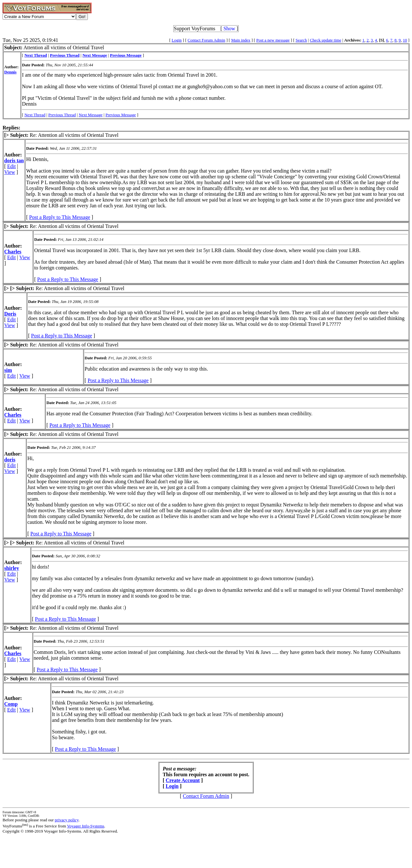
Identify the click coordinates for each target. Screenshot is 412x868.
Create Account (183, 780)
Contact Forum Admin (206, 40)
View (10, 172)
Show (229, 28)
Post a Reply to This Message (60, 217)
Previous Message (121, 115)
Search (301, 40)
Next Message (91, 115)
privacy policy (67, 820)
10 (405, 40)
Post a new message (273, 40)
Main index (241, 40)
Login (177, 40)
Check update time (326, 40)
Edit (11, 166)
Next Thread (35, 115)
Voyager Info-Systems (86, 826)
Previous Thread (62, 115)
